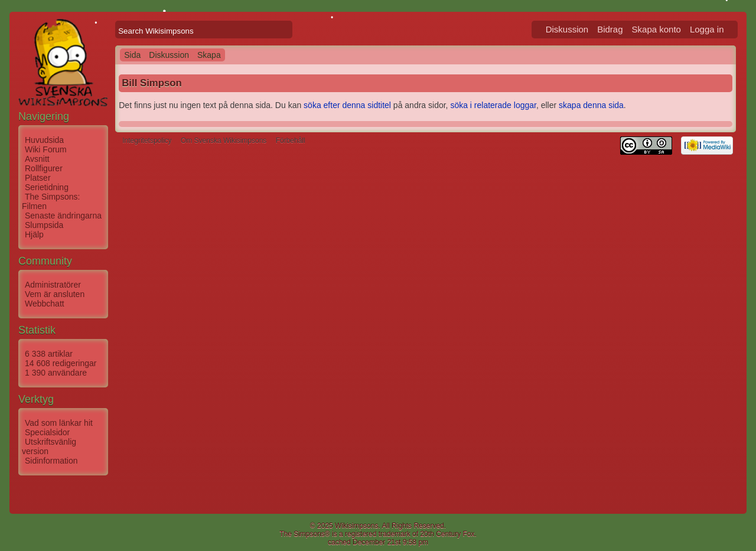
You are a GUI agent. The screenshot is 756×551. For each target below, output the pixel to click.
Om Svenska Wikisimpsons (224, 141)
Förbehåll (291, 141)
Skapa (209, 55)
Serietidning (47, 187)
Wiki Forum (46, 149)
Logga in (707, 29)
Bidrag (610, 29)
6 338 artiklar (49, 354)
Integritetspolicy (147, 141)
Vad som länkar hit (59, 423)
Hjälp (34, 234)
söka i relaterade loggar (493, 105)
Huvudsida (44, 140)
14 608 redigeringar (61, 363)
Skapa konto (656, 29)
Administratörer (53, 285)
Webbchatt (45, 304)
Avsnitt (37, 159)
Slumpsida (44, 225)
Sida (132, 55)
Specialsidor (47, 432)
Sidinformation (51, 461)
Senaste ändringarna (63, 216)
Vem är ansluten (55, 294)
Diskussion (567, 29)
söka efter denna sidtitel (347, 105)
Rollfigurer (44, 168)
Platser (38, 178)
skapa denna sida (591, 105)
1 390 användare (56, 373)
